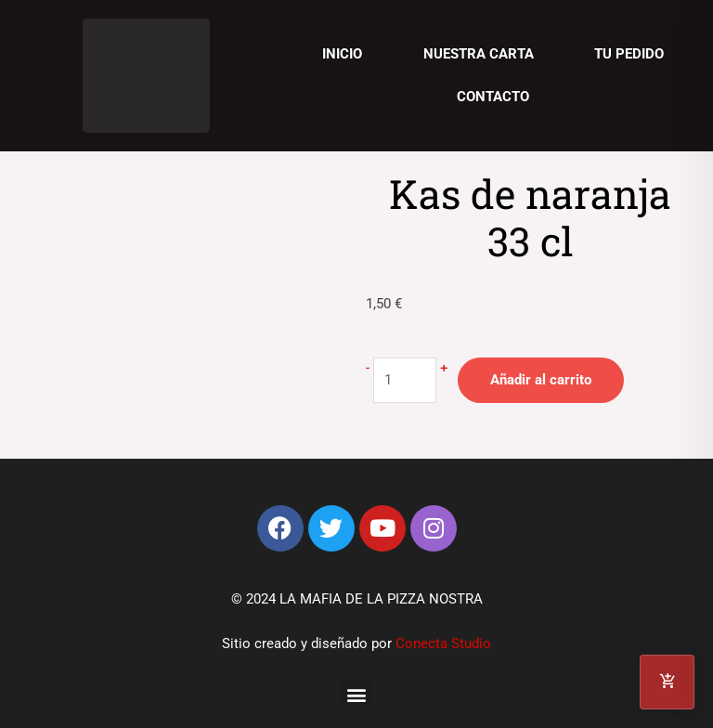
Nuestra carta (479, 54)
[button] (357, 694)
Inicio (342, 54)
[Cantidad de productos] (405, 380)
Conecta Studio (443, 643)
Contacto (493, 97)
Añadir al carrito (541, 380)
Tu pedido (629, 54)
